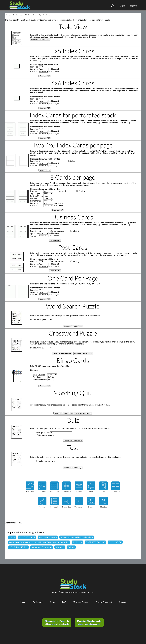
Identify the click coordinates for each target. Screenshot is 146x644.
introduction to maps (48, 537)
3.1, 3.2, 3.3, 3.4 (115, 542)
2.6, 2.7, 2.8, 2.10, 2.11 (18, 547)
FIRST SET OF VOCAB (95, 542)
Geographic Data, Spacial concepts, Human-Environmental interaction (39, 542)
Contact (123, 602)
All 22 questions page (83, 413)
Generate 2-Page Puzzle (83, 353)
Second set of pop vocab (42, 547)
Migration (60, 547)
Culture (71, 547)
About (52, 602)
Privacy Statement (104, 602)
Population (46, 15)
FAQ (64, 602)
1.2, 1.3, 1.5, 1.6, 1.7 (27, 537)
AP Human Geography (33, 15)
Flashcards (37, 602)
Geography (20, 15)
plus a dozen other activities (89, 622)
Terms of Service (81, 602)
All (13, 15)
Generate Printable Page (40, 39)
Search (8, 15)
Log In (122, 6)
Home (23, 602)
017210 (19, 523)
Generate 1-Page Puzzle (62, 353)
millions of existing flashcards (57, 622)
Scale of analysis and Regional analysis (77, 537)
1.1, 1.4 (12, 537)
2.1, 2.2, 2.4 (77, 542)
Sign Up (133, 6)
